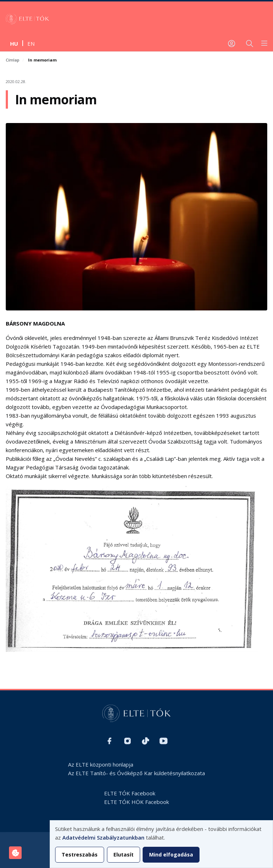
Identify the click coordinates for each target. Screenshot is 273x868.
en (31, 44)
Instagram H (127, 741)
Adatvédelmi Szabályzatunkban (103, 837)
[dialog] (161, 844)
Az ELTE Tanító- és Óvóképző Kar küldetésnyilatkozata (136, 773)
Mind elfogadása (171, 855)
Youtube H (164, 741)
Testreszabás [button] (80, 855)
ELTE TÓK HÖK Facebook (136, 802)
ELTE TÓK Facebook (130, 793)
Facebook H (109, 741)
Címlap (13, 60)
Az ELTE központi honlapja (101, 764)
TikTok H (146, 741)
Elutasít (124, 855)
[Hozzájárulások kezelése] (15, 853)
